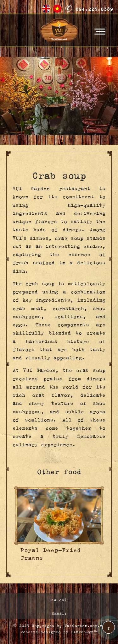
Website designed (41, 631)
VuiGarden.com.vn (85, 625)
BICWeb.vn (82, 631)
